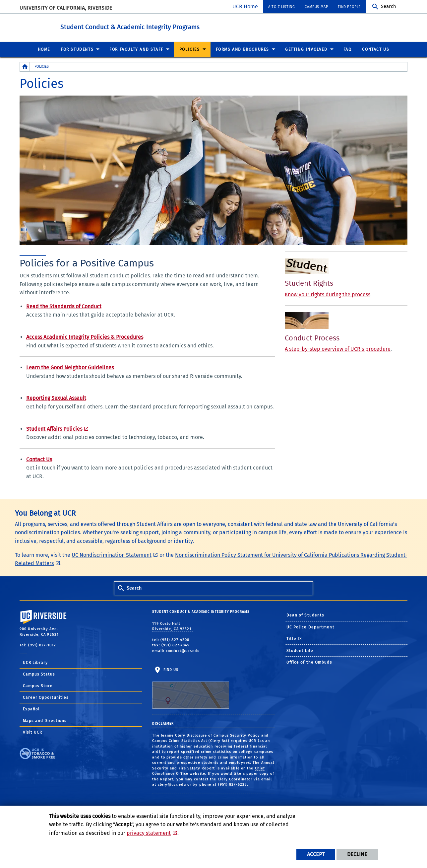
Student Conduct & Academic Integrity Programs (154, 26)
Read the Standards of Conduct (64, 306)
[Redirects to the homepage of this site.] (25, 67)
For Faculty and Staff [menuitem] (136, 49)
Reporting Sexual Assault (56, 398)
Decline (357, 854)
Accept (316, 854)
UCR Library (35, 662)
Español (31, 709)
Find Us (191, 688)
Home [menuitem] (44, 49)
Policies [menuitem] (190, 49)
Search (388, 6)
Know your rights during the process (328, 294)
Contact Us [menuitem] (376, 49)
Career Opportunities (46, 697)
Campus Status (39, 674)
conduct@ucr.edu (183, 651)
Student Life (300, 650)
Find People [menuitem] (349, 7)
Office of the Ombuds (309, 662)
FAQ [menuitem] (348, 49)
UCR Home (245, 6)
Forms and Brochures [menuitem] (243, 49)
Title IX (294, 638)
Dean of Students (305, 615)
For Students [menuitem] (77, 49)
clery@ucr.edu (172, 784)
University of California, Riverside (66, 8)
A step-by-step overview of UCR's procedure (338, 349)
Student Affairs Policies (54, 429)
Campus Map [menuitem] (316, 7)
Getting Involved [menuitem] (306, 49)
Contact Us (39, 459)
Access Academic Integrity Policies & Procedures (85, 337)
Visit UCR (32, 732)
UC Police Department (310, 627)
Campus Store (38, 686)
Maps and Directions (45, 720)
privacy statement (149, 833)
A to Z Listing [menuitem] (281, 7)
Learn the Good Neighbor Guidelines (70, 367)
